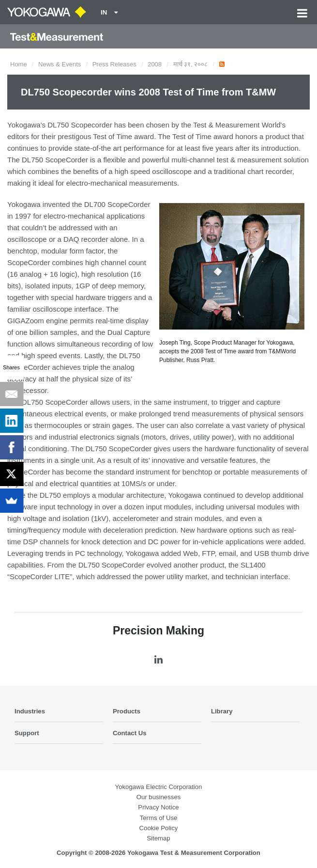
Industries (30, 711)
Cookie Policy (159, 828)
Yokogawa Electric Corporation (159, 787)
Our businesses (159, 797)
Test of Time (113, 136)
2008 (155, 64)
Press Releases (114, 64)
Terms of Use (159, 818)
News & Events (60, 64)
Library (222, 711)
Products (127, 711)
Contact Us (130, 733)
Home (19, 64)
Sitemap (158, 838)
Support (27, 733)
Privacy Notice (158, 807)
